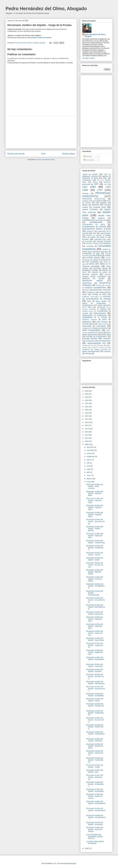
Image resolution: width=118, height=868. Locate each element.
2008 (87, 848)
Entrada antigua (69, 154)
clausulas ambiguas (93, 244)
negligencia (86, 328)
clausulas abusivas (104, 241)
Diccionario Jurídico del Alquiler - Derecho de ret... (95, 753)
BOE (105, 178)
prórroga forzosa (90, 338)
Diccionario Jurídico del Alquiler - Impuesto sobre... (95, 507)
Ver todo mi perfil (88, 58)
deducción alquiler (100, 268)
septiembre (91, 456)
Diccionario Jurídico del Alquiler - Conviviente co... (95, 760)
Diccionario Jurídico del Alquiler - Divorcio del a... (95, 727)
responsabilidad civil (96, 343)
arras (97, 220)
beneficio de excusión (94, 235)
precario (94, 334)
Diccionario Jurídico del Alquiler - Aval (95, 771)
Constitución (87, 180)
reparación (107, 339)
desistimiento (87, 283)
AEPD (106, 174)
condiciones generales (100, 252)
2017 (87, 419)
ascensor (90, 231)
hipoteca (103, 309)
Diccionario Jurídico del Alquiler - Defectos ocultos (95, 572)
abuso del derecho (91, 205)
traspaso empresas (101, 349)
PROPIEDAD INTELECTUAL (94, 199)
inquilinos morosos (90, 320)
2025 (87, 394)
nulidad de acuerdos (100, 328)
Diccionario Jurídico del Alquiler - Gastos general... (95, 529)
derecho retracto (90, 274)
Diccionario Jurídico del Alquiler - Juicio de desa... (95, 493)
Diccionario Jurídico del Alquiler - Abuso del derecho (95, 829)
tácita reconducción (91, 351)
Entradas (88, 156)
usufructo (107, 351)
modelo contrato (103, 324)
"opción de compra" (90, 174)
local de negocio (88, 324)
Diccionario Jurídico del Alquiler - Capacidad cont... (95, 652)
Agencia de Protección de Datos (96, 177)
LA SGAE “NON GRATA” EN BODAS (95, 843)
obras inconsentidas (91, 330)
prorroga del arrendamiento (96, 336)
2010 (87, 441)
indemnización (100, 313)
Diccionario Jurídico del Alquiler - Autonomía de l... (96, 689)
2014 (87, 429)
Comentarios (89, 160)
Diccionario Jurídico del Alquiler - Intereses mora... (95, 500)
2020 (87, 410)
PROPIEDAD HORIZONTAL (96, 195)
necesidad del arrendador (94, 326)
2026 (87, 391)
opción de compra (96, 333)
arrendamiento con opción (94, 224)
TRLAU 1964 (90, 203)
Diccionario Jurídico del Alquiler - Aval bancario (95, 683)
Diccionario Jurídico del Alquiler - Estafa (95, 559)
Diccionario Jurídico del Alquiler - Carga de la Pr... (95, 645)
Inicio (43, 154)
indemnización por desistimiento (94, 315)
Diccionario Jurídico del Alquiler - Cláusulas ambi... (95, 619)
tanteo (101, 345)
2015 (87, 425)
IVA (106, 184)
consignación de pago (91, 254)
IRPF (96, 184)
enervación (91, 292)
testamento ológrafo (97, 347)
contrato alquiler (93, 258)
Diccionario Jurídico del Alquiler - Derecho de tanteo (95, 746)
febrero (89, 479)
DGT (99, 180)
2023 (87, 400)
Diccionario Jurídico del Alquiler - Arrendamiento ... (96, 803)
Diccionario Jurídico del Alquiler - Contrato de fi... (95, 548)
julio (88, 463)
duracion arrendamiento (96, 288)
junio (89, 466)
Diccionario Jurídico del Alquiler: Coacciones (95, 613)
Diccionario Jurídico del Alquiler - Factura (95, 554)
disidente (99, 285)
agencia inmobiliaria (90, 210)
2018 (87, 416)
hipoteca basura (88, 311)
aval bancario (106, 233)
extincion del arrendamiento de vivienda (96, 298)
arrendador (107, 220)
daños (92, 264)
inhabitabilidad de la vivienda (95, 317)
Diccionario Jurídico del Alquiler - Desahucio (95, 740)
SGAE (109, 201)
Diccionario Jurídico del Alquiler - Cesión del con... (95, 633)
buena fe (103, 237)
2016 (87, 422)
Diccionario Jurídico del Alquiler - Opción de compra (95, 796)
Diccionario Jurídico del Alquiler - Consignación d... (95, 586)
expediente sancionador (90, 297)
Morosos (85, 193)
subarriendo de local (89, 345)
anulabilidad (87, 220)
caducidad (98, 239)
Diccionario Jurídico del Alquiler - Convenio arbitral (95, 579)
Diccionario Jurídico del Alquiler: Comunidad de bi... (96, 607)
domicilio (108, 285)
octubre (90, 453)
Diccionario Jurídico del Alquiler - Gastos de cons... (95, 536)
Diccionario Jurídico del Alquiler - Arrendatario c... (95, 784)
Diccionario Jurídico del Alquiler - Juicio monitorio (95, 486)
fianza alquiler (101, 301)
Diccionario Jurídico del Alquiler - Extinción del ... (95, 706)
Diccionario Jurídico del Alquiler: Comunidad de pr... (96, 600)
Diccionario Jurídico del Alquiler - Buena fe (95, 670)
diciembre (90, 447)
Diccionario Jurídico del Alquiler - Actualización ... (95, 659)
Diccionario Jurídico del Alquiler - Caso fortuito (95, 639)
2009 (87, 444)
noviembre (91, 450)
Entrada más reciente (16, 154)
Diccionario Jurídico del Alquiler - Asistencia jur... (95, 777)
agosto (89, 460)
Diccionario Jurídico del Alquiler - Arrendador (95, 823)
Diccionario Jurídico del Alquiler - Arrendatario (95, 790)
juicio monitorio (102, 322)
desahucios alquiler (93, 281)
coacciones (107, 243)
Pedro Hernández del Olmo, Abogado (46, 9)
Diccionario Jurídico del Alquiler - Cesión (95, 766)
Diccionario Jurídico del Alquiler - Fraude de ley (96, 542)
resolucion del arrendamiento (98, 341)
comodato (90, 246)
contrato (108, 256)
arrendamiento (96, 222)
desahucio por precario (93, 278)
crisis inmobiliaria (92, 262)
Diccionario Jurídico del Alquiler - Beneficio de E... (95, 676)
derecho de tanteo (100, 272)
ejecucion (86, 290)
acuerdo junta (100, 207)
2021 (87, 407)
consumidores (97, 256)
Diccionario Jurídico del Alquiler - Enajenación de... (95, 713)
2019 (87, 413)
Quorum (100, 201)
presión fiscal (106, 334)
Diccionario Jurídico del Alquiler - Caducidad (95, 665)
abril (88, 472)
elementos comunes (102, 290)
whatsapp (88, 354)
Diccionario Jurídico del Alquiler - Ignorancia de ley (95, 522)
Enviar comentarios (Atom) (46, 160)
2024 (87, 397)
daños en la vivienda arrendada (96, 265)
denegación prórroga (90, 270)
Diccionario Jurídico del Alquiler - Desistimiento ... (95, 734)
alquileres (101, 218)
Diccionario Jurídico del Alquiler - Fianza (95, 700)
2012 (87, 435)
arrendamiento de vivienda (94, 227)
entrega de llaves (99, 294)
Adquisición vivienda (90, 176)
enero (89, 482)
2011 (87, 438)
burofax (86, 239)
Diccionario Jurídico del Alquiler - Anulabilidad (95, 695)
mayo (89, 469)
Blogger (74, 863)
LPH (100, 190)
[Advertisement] (41, 132)
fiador (89, 301)
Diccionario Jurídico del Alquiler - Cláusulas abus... (95, 626)
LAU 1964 (89, 187)
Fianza (95, 182)
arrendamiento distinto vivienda (96, 229)
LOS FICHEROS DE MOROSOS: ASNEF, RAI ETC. (95, 837)
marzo (89, 475)
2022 (87, 403)
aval (94, 233)
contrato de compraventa (102, 260)
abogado (104, 203)
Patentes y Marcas (88, 201)
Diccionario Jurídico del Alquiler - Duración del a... (95, 720)
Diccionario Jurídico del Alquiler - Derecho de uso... (95, 565)
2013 (87, 432)
